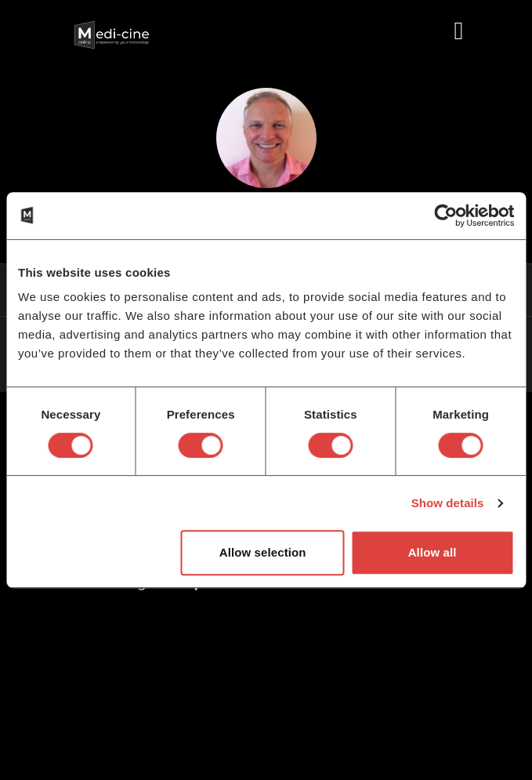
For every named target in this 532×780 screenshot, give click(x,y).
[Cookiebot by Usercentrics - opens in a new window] (445, 216)
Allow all (432, 552)
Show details (448, 503)
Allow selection (263, 552)
